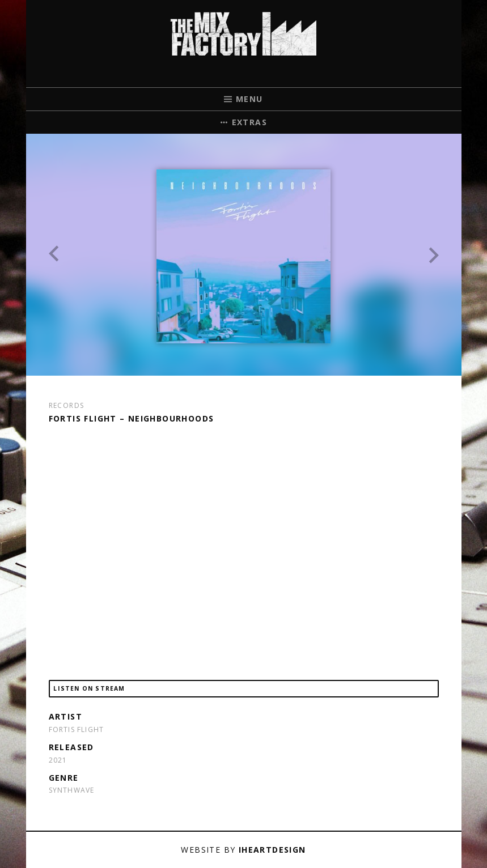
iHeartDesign (272, 850)
